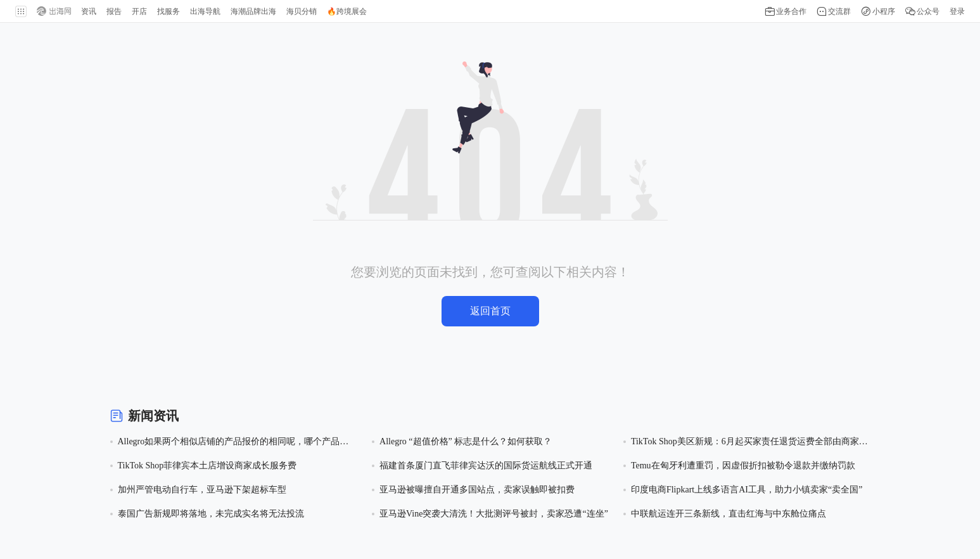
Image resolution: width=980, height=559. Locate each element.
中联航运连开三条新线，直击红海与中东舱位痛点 (729, 514)
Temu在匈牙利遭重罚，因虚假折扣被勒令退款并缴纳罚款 (743, 466)
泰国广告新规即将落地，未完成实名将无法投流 (211, 514)
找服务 (169, 11)
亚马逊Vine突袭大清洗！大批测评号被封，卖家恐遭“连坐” (494, 514)
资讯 (89, 11)
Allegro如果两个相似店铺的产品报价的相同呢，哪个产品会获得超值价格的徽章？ (233, 443)
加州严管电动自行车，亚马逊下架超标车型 (202, 490)
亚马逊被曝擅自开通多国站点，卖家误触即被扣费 (477, 490)
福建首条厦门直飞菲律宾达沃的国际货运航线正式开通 (486, 466)
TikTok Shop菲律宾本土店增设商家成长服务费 (207, 466)
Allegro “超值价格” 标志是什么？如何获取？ (466, 441)
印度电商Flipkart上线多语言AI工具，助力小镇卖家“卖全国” (747, 490)
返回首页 (490, 311)
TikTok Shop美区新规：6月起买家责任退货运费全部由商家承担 (749, 443)
